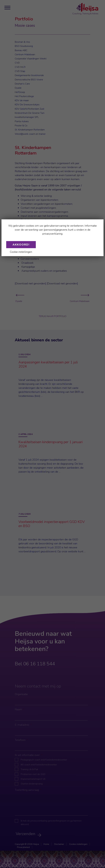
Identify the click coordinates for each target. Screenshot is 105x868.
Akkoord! (21, 245)
